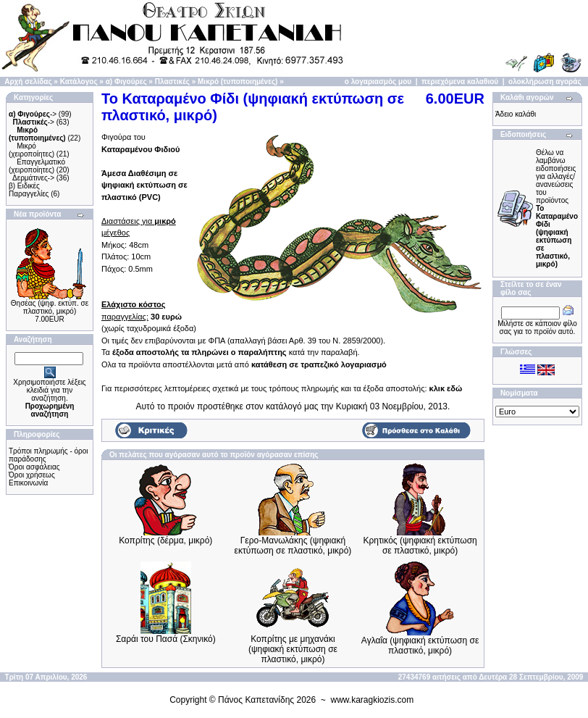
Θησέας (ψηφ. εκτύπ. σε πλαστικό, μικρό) (50, 307)
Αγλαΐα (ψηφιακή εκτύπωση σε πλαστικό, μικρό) (420, 646)
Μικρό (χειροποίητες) (31, 150)
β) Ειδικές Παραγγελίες (29, 190)
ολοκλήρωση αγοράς (545, 82)
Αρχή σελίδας (28, 82)
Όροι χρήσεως (32, 475)
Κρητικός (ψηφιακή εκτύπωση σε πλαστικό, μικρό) (420, 546)
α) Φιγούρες (126, 82)
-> (33, 114)
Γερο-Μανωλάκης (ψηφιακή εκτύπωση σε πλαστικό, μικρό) (293, 546)
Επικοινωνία (28, 483)
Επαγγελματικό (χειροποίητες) (37, 166)
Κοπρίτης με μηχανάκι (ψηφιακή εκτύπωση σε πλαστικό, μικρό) (293, 649)
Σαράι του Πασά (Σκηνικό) (166, 639)
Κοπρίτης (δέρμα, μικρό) (165, 540)
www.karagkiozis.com (373, 700)
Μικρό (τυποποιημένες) (238, 82)
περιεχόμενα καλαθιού (460, 82)
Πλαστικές (172, 82)
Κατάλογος (79, 82)
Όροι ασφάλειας (34, 467)
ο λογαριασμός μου (378, 82)
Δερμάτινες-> (33, 178)
